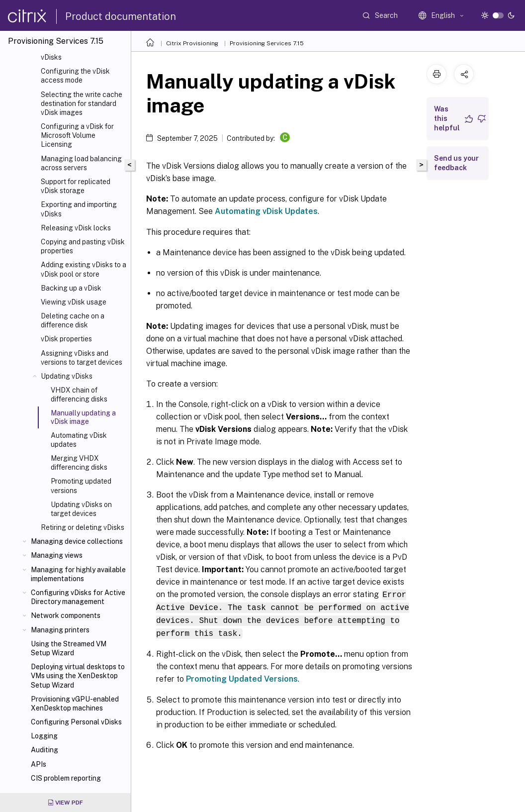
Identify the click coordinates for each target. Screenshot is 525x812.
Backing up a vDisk (71, 288)
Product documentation (121, 16)
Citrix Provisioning (192, 43)
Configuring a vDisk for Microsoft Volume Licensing (77, 135)
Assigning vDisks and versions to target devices (82, 358)
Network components (66, 615)
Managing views (57, 555)
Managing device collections (77, 541)
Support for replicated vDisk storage (76, 186)
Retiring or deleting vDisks (83, 527)
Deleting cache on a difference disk (73, 320)
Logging (44, 736)
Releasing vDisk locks (76, 228)
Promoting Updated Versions (242, 677)
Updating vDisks (67, 376)
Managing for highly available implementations (78, 574)
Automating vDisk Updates (266, 211)
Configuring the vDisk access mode (75, 76)
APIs (39, 764)
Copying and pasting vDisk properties (83, 246)
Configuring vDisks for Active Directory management (78, 597)
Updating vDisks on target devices (81, 509)
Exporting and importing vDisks (79, 209)
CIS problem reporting (66, 778)
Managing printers (60, 630)
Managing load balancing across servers (81, 163)
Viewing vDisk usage (74, 302)
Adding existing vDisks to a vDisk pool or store (84, 269)
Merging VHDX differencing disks (79, 463)
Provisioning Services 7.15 (267, 43)
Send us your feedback (456, 163)
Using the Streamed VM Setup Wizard (69, 648)
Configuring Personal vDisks (76, 722)
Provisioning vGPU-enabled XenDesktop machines (75, 704)
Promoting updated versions (81, 486)
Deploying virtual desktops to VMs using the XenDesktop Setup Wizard (78, 676)
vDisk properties (66, 339)
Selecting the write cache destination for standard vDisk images (82, 103)
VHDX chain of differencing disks (79, 395)
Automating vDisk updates (79, 440)
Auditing (44, 750)
